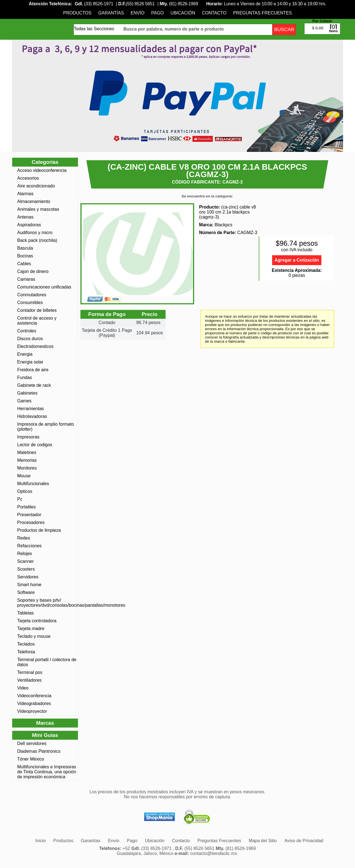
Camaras (26, 279)
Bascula (25, 248)
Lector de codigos (35, 445)
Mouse (24, 476)
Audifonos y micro (35, 233)
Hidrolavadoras (32, 416)
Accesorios (28, 178)
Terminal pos (30, 672)
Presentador (29, 515)
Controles (27, 331)
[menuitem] (77, 13)
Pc (20, 499)
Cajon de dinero (33, 271)
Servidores (28, 577)
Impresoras (28, 437)
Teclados (26, 644)
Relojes (25, 554)
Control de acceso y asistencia (37, 321)
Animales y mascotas (38, 209)
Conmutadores (32, 295)
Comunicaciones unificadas (44, 287)
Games (24, 401)
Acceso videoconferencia (42, 170)
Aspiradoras (29, 225)
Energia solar (30, 362)
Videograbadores (34, 703)
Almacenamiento (34, 201)
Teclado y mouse (34, 636)
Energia (25, 354)
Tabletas (26, 613)
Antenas (25, 217)
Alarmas (25, 194)
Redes (24, 538)
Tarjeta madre (31, 629)
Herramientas (31, 409)
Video (23, 688)
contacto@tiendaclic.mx (214, 853)
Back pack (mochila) (37, 240)
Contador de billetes (37, 310)
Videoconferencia (34, 696)
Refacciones (29, 546)
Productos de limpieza (39, 530)
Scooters (26, 569)
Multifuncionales (33, 484)
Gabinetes (27, 393)
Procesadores (31, 522)
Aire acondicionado (36, 186)
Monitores (27, 468)
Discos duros (30, 339)
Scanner (26, 561)
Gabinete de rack (34, 385)
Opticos (25, 491)
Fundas (25, 377)
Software (26, 592)
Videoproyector (32, 711)
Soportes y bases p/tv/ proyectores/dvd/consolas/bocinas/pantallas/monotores (47, 603)
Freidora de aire (33, 370)
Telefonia (26, 652)
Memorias (27, 460)
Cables (24, 264)
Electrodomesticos (35, 346)
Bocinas (25, 256)
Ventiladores (29, 680)
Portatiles (26, 507)
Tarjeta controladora (37, 621)
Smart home (29, 585)
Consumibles (30, 303)
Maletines (27, 452)
